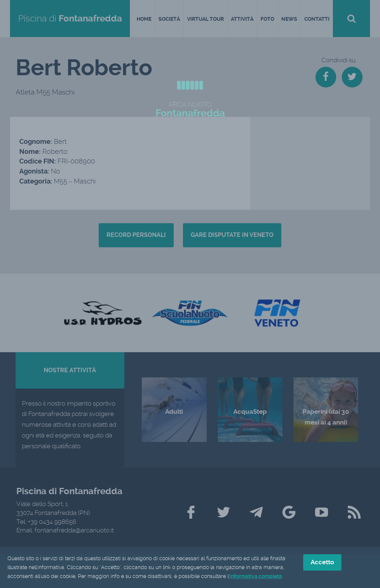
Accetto (322, 563)
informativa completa (256, 577)
